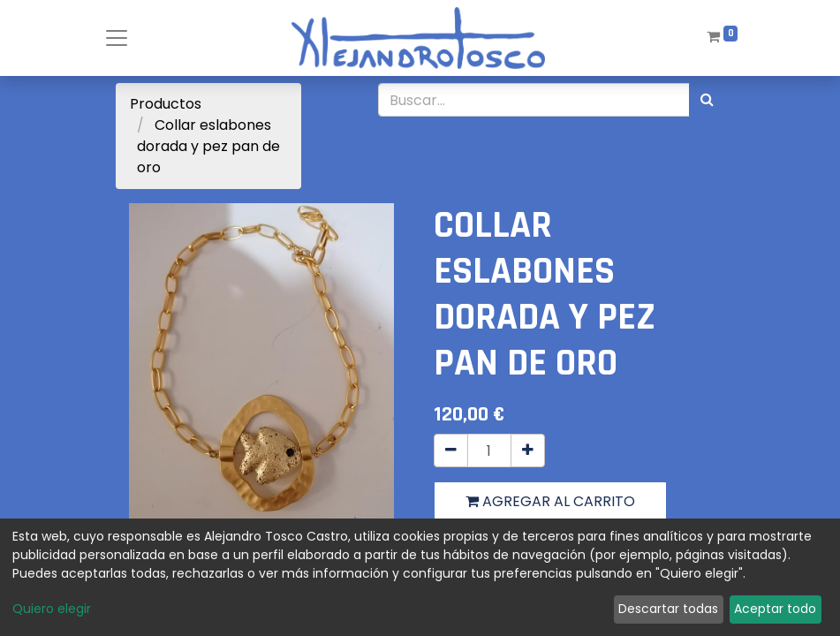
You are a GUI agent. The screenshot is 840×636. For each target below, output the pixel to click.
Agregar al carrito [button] (550, 501)
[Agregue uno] (528, 450)
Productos (166, 104)
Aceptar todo (775, 609)
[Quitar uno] (451, 450)
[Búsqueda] (707, 100)
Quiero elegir (52, 609)
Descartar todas (668, 609)
